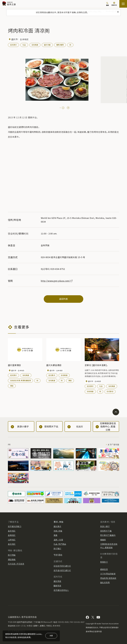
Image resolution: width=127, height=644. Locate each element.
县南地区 (12, 535)
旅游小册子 (105, 526)
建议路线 (12, 559)
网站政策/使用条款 (108, 578)
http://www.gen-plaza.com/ (57, 281)
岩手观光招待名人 (61, 590)
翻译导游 (57, 586)
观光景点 (13, 45)
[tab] (60, 108)
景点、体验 (58, 522)
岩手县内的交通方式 (62, 570)
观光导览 (57, 581)
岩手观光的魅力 (15, 526)
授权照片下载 (106, 531)
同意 (51, 636)
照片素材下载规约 (108, 535)
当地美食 (35, 45)
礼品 (24, 45)
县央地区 (12, 531)
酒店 (12, 386)
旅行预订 (57, 548)
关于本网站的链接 (108, 574)
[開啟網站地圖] (123, 4)
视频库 (103, 540)
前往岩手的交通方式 (62, 566)
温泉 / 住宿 (58, 540)
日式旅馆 (110, 391)
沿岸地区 (12, 540)
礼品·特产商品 (60, 544)
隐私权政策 (105, 582)
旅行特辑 (12, 555)
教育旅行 (104, 562)
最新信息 (104, 569)
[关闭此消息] (118, 12)
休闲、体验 (58, 531)
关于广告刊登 (113, 445)
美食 (56, 535)
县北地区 (12, 544)
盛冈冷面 (47, 45)
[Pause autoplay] (68, 108)
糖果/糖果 (60, 45)
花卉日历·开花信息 (16, 564)
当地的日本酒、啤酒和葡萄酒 (20, 380)
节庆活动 (58, 555)
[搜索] (107, 4)
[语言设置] (114, 4)
